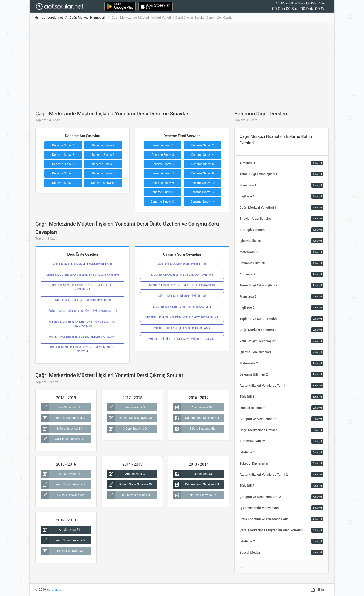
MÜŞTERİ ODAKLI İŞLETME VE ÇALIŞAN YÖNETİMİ (182, 275)
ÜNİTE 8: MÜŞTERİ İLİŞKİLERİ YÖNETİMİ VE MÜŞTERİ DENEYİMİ (83, 349)
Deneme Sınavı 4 (103, 155)
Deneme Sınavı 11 (163, 192)
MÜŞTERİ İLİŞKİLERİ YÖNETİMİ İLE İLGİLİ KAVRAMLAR (182, 285)
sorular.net (55, 590)
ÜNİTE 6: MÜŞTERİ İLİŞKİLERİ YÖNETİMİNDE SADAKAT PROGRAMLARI (82, 324)
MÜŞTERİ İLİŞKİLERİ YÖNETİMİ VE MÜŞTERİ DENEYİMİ (182, 339)
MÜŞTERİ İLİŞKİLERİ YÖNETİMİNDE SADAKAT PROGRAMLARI (182, 317)
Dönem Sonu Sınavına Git (64, 418)
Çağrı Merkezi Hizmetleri (87, 18)
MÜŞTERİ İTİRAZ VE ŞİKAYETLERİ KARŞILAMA (182, 328)
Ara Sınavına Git (60, 407)
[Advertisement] (182, 62)
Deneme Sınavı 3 (63, 155)
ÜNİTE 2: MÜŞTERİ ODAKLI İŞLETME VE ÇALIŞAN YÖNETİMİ (83, 275)
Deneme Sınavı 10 (103, 183)
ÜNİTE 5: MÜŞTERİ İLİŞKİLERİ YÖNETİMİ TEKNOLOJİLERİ (83, 311)
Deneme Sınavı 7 (63, 173)
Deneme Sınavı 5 (63, 164)
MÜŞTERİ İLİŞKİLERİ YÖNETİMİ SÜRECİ (182, 296)
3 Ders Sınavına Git (61, 429)
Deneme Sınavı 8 (103, 173)
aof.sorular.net (49, 18)
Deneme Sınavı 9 (63, 183)
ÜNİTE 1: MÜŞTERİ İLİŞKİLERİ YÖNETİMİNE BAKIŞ (83, 264)
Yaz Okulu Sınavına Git (63, 439)
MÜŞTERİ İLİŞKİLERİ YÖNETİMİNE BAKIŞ (182, 264)
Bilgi (318, 590)
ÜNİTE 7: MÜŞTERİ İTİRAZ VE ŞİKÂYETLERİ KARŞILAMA (83, 337)
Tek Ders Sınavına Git (62, 495)
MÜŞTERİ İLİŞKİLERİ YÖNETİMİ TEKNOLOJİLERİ (182, 307)
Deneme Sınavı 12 (202, 192)
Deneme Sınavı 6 (103, 164)
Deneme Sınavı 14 (202, 202)
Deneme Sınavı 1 (63, 145)
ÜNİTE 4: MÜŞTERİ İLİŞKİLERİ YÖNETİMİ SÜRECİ (82, 300)
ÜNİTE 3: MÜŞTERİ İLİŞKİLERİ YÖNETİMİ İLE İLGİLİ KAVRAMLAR (83, 287)
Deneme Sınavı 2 (103, 145)
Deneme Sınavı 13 (163, 202)
